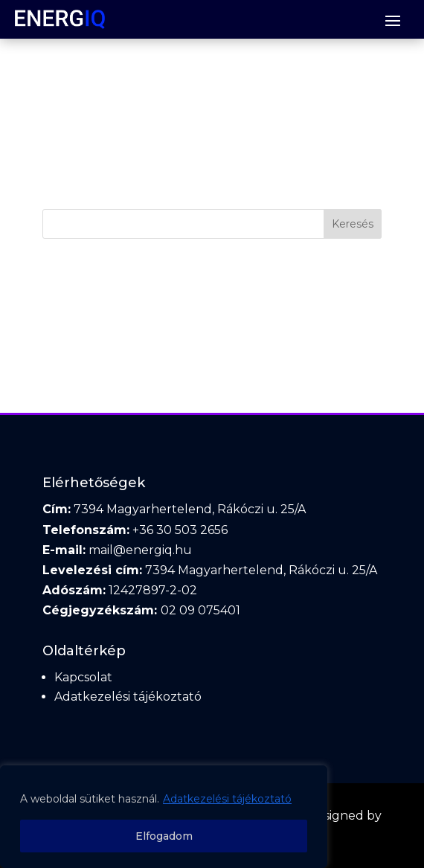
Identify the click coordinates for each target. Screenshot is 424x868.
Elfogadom (164, 836)
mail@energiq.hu (140, 550)
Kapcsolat (83, 677)
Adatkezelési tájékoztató (227, 799)
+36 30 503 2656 (180, 530)
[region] (164, 817)
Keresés (353, 224)
